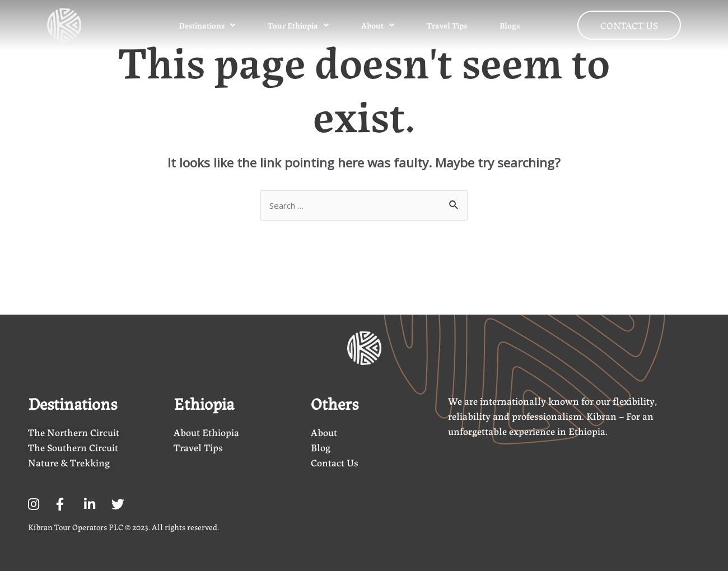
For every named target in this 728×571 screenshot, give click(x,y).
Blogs (508, 25)
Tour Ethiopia (297, 25)
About (376, 25)
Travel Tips (445, 25)
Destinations (205, 25)
